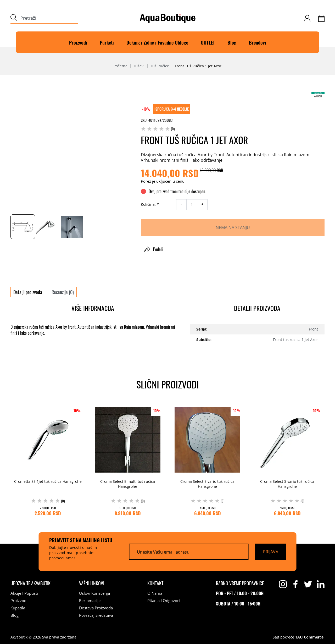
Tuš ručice (160, 66)
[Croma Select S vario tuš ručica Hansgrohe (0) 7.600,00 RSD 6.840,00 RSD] (287, 460)
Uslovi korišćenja (94, 593)
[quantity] (192, 205)
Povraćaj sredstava (96, 615)
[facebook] (295, 584)
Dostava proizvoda (96, 608)
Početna (121, 66)
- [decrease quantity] (182, 204)
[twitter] (308, 584)
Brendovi (258, 42)
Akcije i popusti (24, 593)
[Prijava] (271, 551)
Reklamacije (90, 600)
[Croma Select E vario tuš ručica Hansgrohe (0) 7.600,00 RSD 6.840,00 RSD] (207, 460)
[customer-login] (307, 18)
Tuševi (139, 66)
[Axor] (318, 94)
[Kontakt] (155, 583)
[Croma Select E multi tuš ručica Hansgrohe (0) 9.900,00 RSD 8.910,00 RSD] (128, 460)
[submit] (14, 18)
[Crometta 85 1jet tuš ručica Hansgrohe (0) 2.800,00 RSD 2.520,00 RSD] (48, 460)
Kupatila (18, 608)
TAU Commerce (309, 637)
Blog (232, 42)
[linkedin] (321, 584)
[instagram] (283, 584)
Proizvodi (78, 42)
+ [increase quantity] (202, 204)
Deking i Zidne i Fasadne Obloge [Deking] (157, 42)
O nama (155, 593)
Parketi (107, 42)
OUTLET (208, 42)
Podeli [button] (154, 249)
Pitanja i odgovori (164, 600)
